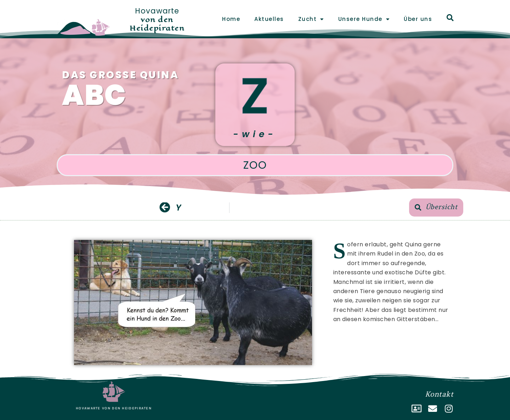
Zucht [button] (311, 19)
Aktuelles (269, 19)
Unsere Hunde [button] (364, 19)
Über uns (418, 19)
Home (231, 19)
